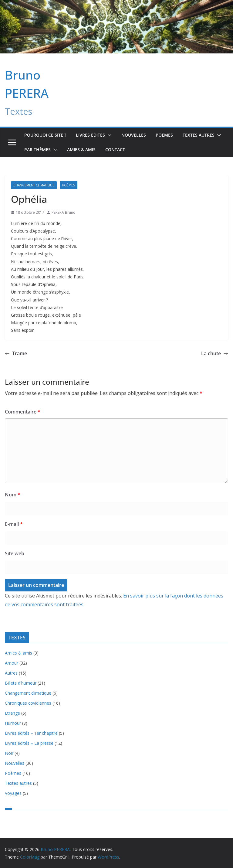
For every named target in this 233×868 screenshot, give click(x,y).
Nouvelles (134, 135)
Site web (15, 553)
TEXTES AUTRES (199, 135)
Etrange (12, 713)
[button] (108, 135)
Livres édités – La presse (29, 743)
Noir (9, 753)
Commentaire (23, 412)
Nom (13, 495)
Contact (115, 150)
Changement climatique (34, 185)
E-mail (14, 524)
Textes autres (18, 783)
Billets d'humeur (21, 683)
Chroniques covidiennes (28, 703)
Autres (11, 673)
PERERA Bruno (64, 212)
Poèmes (164, 135)
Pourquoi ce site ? (45, 135)
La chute (215, 353)
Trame (16, 353)
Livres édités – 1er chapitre (31, 733)
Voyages (13, 793)
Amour (12, 663)
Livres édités (90, 135)
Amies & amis (81, 150)
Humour (13, 723)
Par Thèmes (37, 150)
